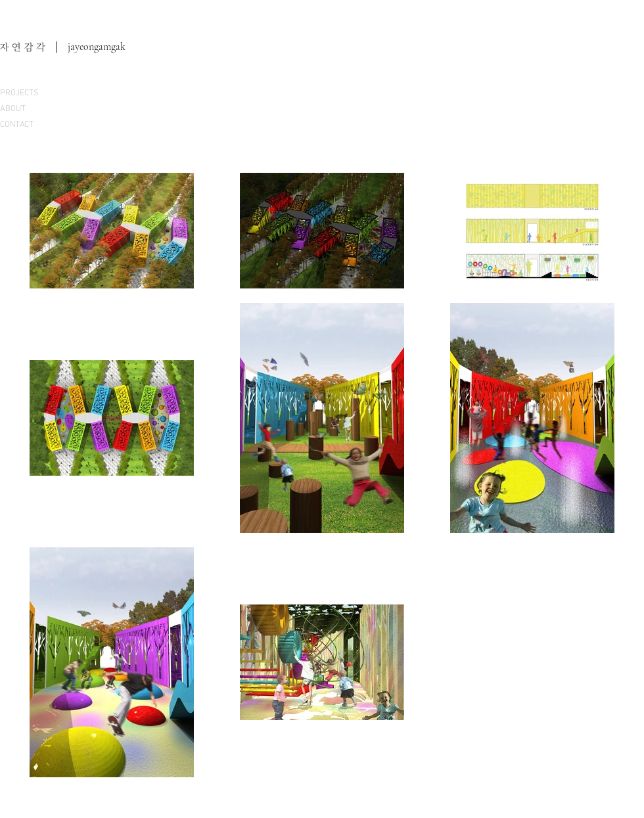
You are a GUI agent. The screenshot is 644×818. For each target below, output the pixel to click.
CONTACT (17, 125)
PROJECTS (19, 93)
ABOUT (13, 109)
